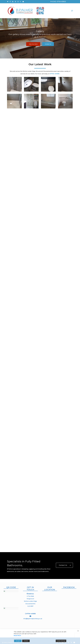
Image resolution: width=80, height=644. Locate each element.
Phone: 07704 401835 (58, 2)
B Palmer (41, 37)
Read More (17, 636)
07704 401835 (31, 614)
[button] (72, 11)
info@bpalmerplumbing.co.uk (33, 619)
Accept (18, 641)
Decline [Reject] (26, 641)
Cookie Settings (61, 641)
